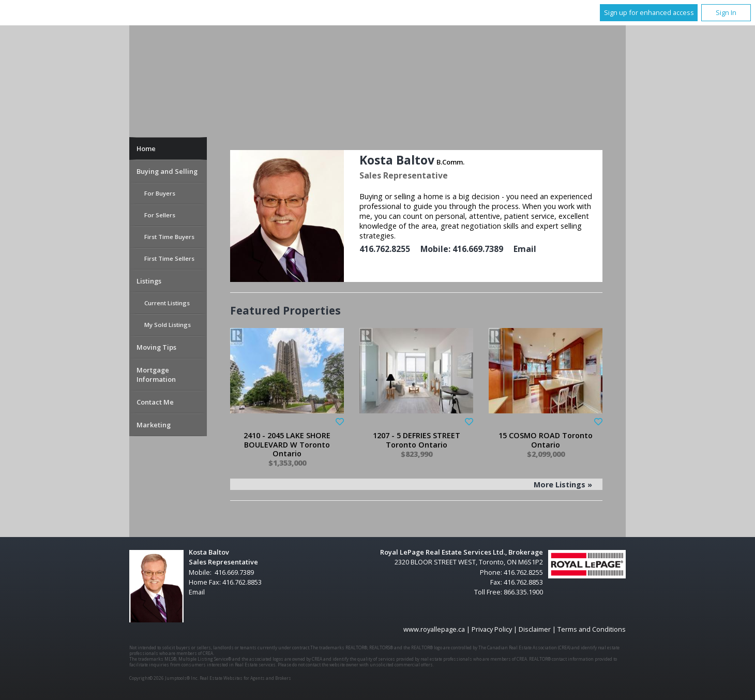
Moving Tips (156, 347)
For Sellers (160, 215)
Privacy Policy (492, 629)
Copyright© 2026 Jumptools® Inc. (164, 678)
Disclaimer (535, 629)
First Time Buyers (169, 237)
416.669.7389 (478, 249)
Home (146, 148)
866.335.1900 (523, 592)
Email (525, 249)
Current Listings (167, 303)
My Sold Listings (168, 325)
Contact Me (155, 402)
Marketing (154, 425)
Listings (149, 281)
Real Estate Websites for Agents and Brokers (245, 678)
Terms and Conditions (592, 629)
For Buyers (160, 193)
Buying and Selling (167, 171)
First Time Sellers (169, 258)
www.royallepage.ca (434, 629)
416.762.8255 (385, 249)
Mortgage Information (156, 375)
